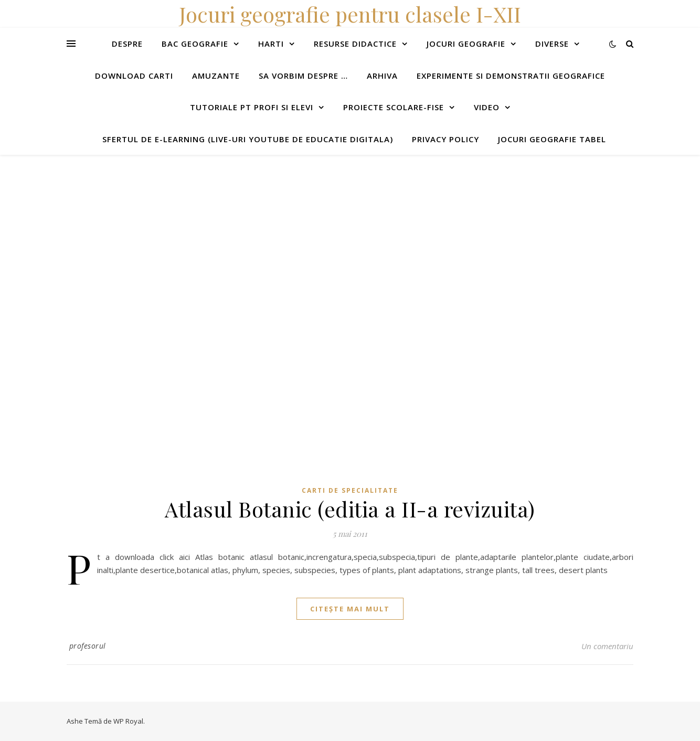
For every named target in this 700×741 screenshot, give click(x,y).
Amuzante (216, 76)
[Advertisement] (315, 228)
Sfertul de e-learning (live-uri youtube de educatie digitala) (248, 139)
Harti (271, 44)
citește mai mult (350, 609)
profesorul (88, 646)
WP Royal (128, 721)
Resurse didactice (355, 44)
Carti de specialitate (350, 490)
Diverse (552, 44)
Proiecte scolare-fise (394, 107)
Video (487, 107)
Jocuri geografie (466, 44)
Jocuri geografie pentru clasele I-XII (350, 14)
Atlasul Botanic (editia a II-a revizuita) (350, 509)
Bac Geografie (195, 44)
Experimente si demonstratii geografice (511, 76)
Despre (127, 44)
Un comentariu (607, 646)
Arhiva (382, 76)
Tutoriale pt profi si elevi (252, 107)
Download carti (134, 76)
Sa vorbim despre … (303, 76)
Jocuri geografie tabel (552, 139)
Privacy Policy (446, 139)
